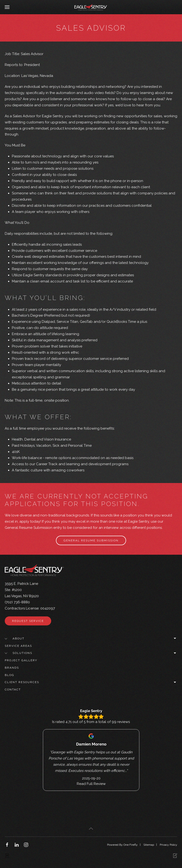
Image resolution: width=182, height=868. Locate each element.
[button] (7, 7)
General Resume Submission (91, 540)
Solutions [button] (91, 653)
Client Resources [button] (91, 682)
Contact (13, 690)
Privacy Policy (168, 845)
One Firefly (131, 845)
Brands (12, 668)
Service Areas (18, 646)
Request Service (28, 621)
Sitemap (149, 845)
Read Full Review (91, 784)
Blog (9, 675)
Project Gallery (21, 660)
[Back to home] (91, 7)
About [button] (91, 639)
